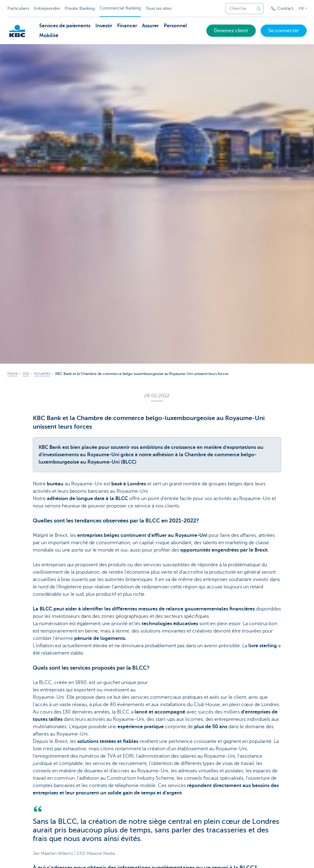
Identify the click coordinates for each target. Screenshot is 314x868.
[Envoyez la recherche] (259, 9)
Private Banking (80, 8)
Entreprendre (47, 8)
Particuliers (18, 8)
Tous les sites (159, 8)
